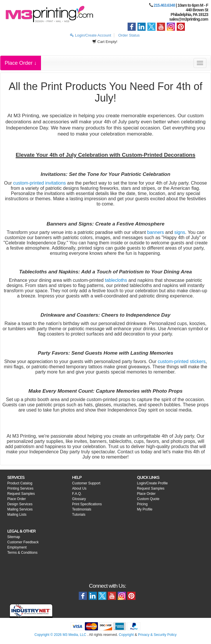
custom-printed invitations (39, 183)
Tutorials (79, 515)
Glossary (79, 499)
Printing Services (20, 488)
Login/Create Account (91, 35)
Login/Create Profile (152, 483)
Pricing (142, 504)
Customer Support (86, 483)
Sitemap (14, 537)
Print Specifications (87, 504)
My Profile (145, 509)
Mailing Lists (17, 515)
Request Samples (21, 494)
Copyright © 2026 (48, 635)
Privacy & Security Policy (157, 635)
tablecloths (116, 280)
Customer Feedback (23, 542)
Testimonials (82, 509)
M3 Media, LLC (74, 635)
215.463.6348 (164, 5)
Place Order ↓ (21, 63)
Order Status (129, 35)
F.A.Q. (77, 494)
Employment (17, 547)
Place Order (17, 499)
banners (155, 232)
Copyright (126, 635)
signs (180, 232)
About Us (79, 488)
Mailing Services (20, 509)
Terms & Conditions (22, 553)
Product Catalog (20, 483)
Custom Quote (148, 499)
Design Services (20, 504)
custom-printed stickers (182, 361)
